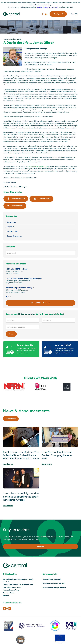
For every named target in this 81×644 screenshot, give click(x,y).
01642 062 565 (59, 583)
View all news (11, 419)
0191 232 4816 (56, 579)
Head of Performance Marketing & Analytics (24, 278)
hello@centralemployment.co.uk (47, 7)
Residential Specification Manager (20, 288)
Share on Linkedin (41, 199)
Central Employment (14, 236)
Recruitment (11, 222)
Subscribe (40, 546)
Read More (8, 464)
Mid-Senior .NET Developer (17, 269)
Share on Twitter (15, 206)
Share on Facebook (16, 199)
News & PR (11, 227)
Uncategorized (12, 231)
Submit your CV (58, 14)
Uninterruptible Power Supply (38, 166)
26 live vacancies (26, 314)
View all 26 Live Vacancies (41, 303)
